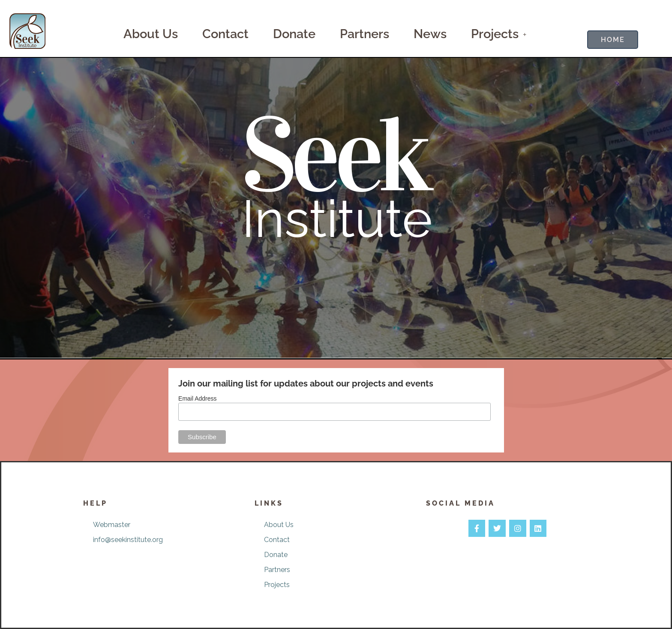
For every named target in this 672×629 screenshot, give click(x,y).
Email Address (197, 398)
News (430, 34)
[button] (499, 34)
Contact (225, 34)
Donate (294, 34)
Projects (499, 34)
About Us (151, 34)
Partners (364, 34)
